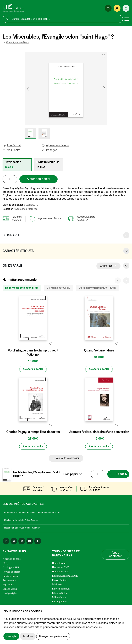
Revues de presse (11, 572)
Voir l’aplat (11, 150)
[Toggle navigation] (127, 19)
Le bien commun (61, 589)
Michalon (57, 584)
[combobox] (74, 474)
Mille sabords (59, 597)
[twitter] (14, 541)
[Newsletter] (108, 8)
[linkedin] (22, 541)
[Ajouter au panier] (33, 369)
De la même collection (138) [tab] (22, 288)
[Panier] (126, 8)
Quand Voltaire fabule (99, 350)
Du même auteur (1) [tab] (58, 288)
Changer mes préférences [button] (53, 636)
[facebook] (38, 541)
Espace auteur (10, 589)
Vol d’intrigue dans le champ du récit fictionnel (33, 353)
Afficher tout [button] (107, 266)
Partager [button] (49, 150)
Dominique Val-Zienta (18, 43)
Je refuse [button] (28, 636)
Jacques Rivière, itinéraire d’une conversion (99, 432)
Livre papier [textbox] (71, 474)
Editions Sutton (60, 593)
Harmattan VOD (61, 572)
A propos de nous (12, 559)
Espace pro (8, 585)
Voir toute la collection (68, 458)
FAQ (5, 563)
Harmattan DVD (61, 567)
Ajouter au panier (39, 179)
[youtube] (30, 541)
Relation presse (10, 576)
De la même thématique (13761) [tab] (97, 288)
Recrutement (9, 580)
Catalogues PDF (11, 567)
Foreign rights (10, 593)
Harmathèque (59, 563)
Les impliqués (59, 602)
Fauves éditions (60, 580)
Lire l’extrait (12, 146)
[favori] (51, 344)
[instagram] (6, 541)
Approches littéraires (26, 209)
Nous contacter (115, 555)
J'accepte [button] (11, 636)
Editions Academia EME (65, 576)
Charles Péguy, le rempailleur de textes (33, 432)
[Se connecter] (117, 8)
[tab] (17, 165)
